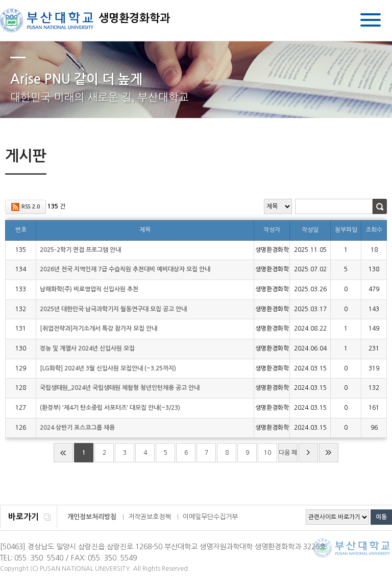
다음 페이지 (288, 456)
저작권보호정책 (150, 517)
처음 (63, 453)
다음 (308, 453)
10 (267, 453)
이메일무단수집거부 (210, 517)
